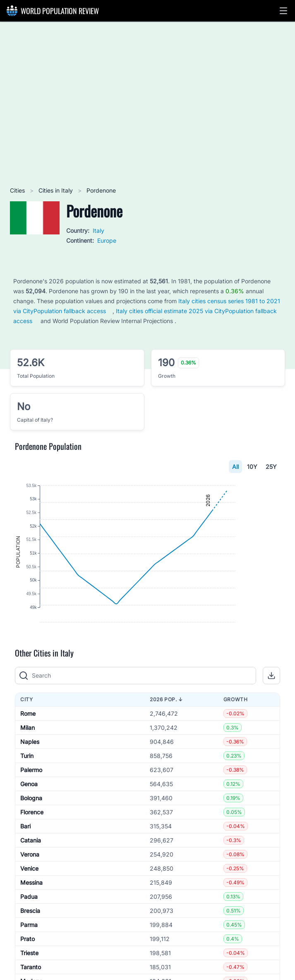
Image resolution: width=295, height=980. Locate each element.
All (235, 467)
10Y (252, 467)
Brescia (30, 943)
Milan (28, 759)
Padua (29, 928)
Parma (29, 957)
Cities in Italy (56, 190)
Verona (30, 886)
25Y (271, 467)
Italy (98, 231)
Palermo (31, 802)
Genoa (29, 816)
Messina (31, 914)
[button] (283, 11)
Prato (28, 971)
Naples (30, 774)
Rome (28, 745)
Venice (29, 900)
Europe (107, 240)
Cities (18, 190)
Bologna (31, 830)
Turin (27, 788)
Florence (32, 844)
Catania (31, 872)
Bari (25, 858)
